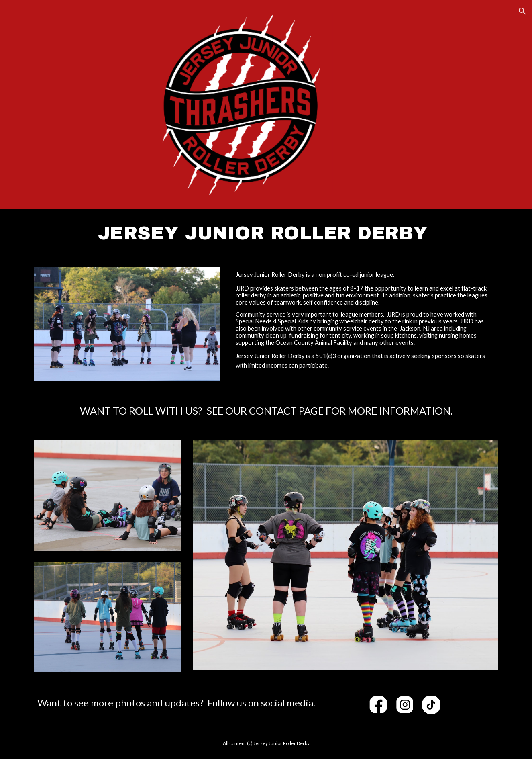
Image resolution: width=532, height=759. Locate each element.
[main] (266, 233)
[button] (522, 11)
